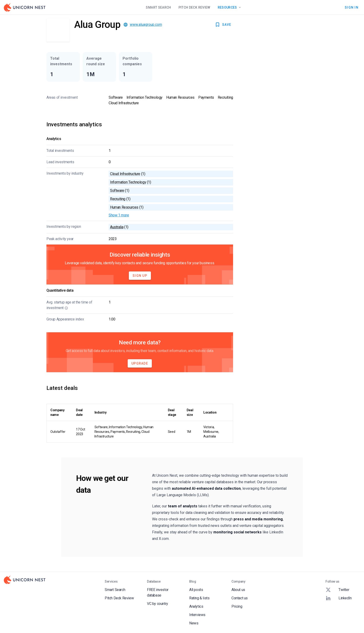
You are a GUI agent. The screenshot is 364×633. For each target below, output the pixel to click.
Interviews (197, 615)
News (194, 623)
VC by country (158, 604)
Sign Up (140, 276)
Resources (230, 7)
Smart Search (158, 7)
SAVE (223, 25)
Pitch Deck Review (194, 7)
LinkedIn (339, 598)
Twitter (337, 590)
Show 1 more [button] (119, 215)
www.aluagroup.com (146, 24)
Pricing (237, 606)
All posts (196, 590)
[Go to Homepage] (25, 7)
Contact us (240, 598)
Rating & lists (199, 598)
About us (238, 590)
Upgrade (140, 363)
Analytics (196, 606)
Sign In (352, 7)
